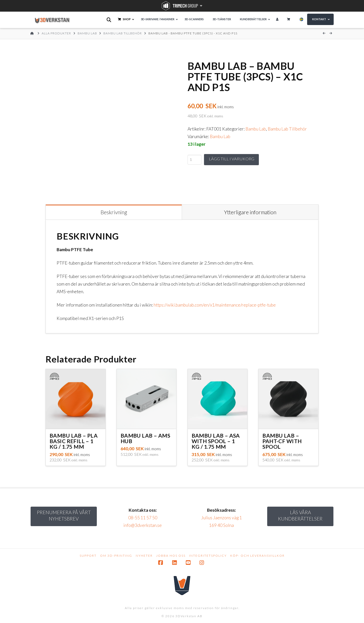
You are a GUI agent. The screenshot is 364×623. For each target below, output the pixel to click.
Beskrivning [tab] (114, 212)
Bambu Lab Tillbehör (287, 129)
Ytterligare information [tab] (250, 212)
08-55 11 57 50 (143, 518)
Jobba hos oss (171, 556)
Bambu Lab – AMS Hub (145, 438)
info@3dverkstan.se (143, 525)
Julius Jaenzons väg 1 (222, 518)
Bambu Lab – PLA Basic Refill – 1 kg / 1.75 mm (74, 441)
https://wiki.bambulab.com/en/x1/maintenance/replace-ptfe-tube (215, 305)
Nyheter (144, 556)
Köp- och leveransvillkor (257, 556)
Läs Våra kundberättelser (300, 515)
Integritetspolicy (208, 556)
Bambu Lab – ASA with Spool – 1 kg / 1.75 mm (216, 441)
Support (88, 556)
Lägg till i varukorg (233, 159)
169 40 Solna (221, 525)
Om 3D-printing (116, 556)
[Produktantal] (195, 160)
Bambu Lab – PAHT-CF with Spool (282, 441)
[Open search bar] (109, 20)
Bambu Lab (256, 129)
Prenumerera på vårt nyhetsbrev (64, 515)
